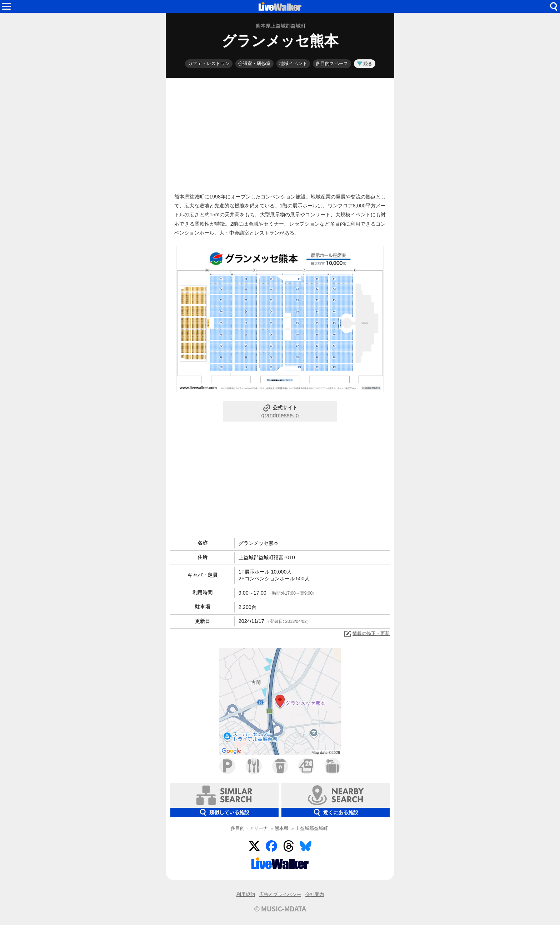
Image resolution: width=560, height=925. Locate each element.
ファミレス (254, 766)
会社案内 (315, 894)
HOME (280, 6)
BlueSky (306, 846)
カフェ (280, 766)
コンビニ (306, 766)
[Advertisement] (280, 134)
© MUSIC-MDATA (280, 909)
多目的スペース (332, 63)
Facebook (271, 846)
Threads (289, 846)
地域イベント (293, 63)
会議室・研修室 (254, 63)
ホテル (333, 766)
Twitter (254, 846)
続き (365, 63)
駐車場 (227, 766)
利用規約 (246, 894)
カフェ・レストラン (209, 63)
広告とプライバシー (280, 894)
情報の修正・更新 (366, 634)
